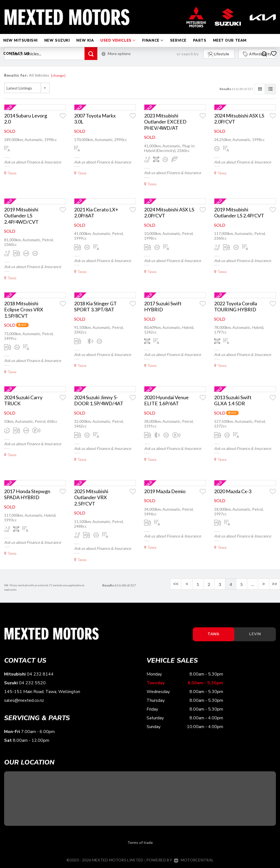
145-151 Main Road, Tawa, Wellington (42, 692)
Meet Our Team (230, 35)
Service (178, 35)
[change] (58, 75)
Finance (153, 35)
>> (274, 584)
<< (176, 584)
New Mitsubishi (21, 35)
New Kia (85, 35)
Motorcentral (194, 860)
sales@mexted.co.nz (24, 700)
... (253, 584)
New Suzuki (57, 35)
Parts (200, 35)
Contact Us (17, 48)
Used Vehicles (118, 35)
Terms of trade (140, 842)
